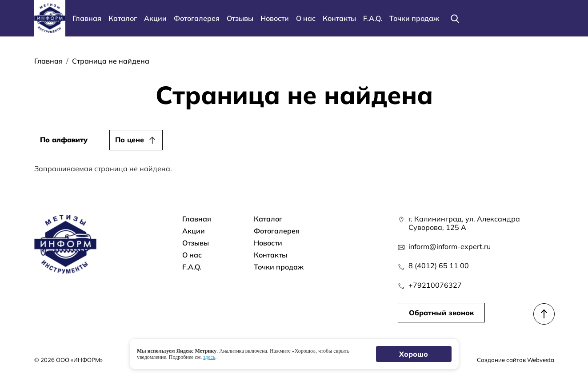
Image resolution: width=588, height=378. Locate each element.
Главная (87, 18)
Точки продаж (414, 18)
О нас (306, 18)
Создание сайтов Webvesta (516, 360)
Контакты (339, 18)
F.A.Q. (373, 18)
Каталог (123, 18)
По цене (130, 140)
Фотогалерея (197, 18)
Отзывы (240, 18)
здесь (209, 357)
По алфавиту (64, 140)
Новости (275, 18)
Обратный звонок (441, 313)
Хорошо (414, 354)
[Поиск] (455, 18)
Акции (155, 18)
